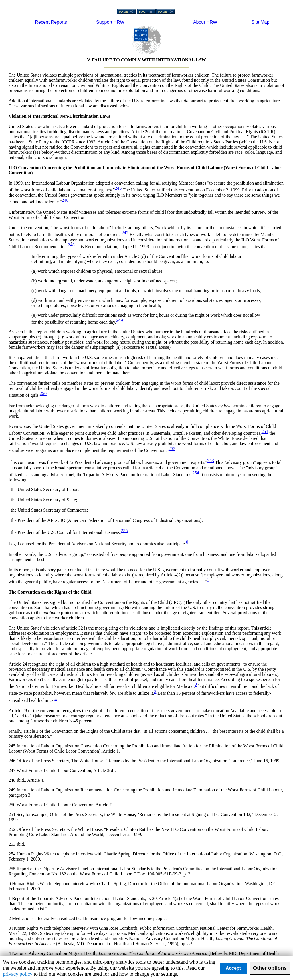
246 (65, 200)
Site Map (260, 22)
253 (211, 461)
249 (120, 320)
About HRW (205, 22)
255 (124, 531)
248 (71, 245)
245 (118, 188)
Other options (270, 968)
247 (125, 233)
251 (265, 431)
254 (196, 473)
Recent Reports (52, 22)
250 (43, 393)
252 (172, 449)
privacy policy (18, 974)
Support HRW (110, 22)
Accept (233, 968)
